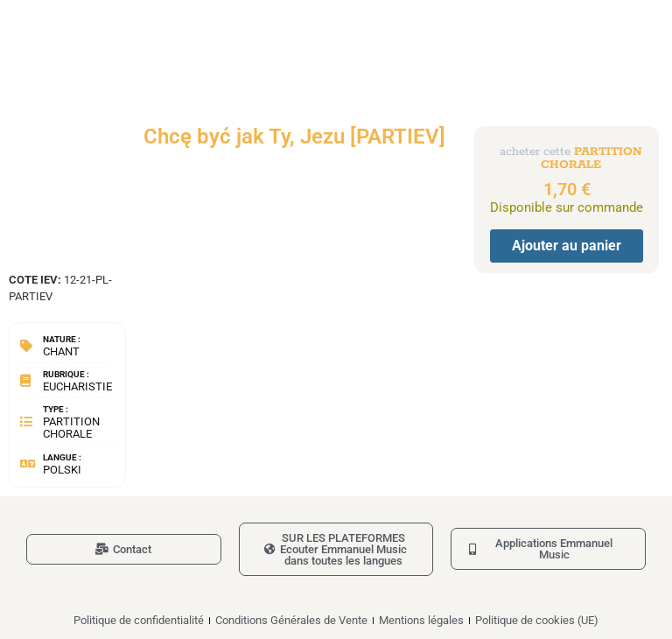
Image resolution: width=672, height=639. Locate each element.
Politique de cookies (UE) (537, 620)
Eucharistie (77, 386)
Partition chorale (71, 428)
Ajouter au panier (567, 246)
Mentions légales (421, 620)
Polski (62, 470)
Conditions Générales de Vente (291, 620)
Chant (61, 351)
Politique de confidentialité (139, 620)
